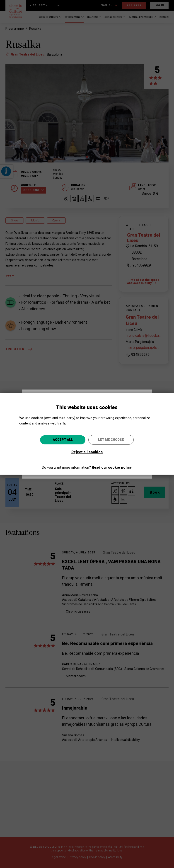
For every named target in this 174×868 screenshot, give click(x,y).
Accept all (63, 440)
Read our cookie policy (112, 467)
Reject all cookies (87, 452)
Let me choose (111, 440)
